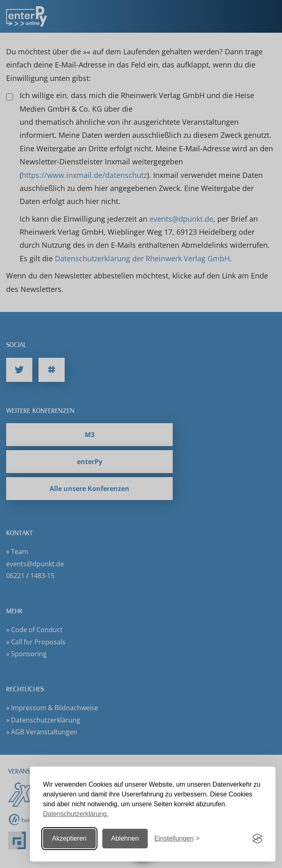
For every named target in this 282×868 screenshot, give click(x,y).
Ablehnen (125, 838)
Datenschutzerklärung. (76, 814)
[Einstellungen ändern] (177, 839)
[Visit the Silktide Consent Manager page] (257, 839)
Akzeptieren (69, 838)
